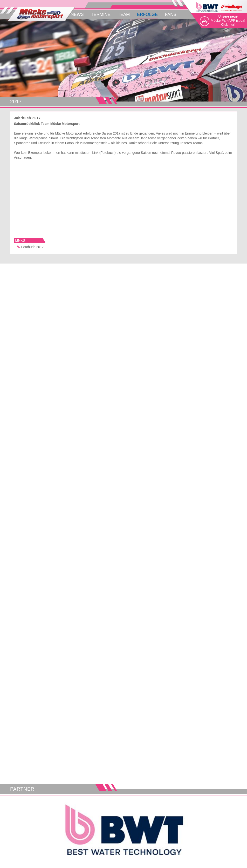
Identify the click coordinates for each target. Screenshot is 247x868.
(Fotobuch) (108, 153)
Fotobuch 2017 (29, 247)
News (77, 14)
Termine (101, 14)
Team (124, 14)
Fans (171, 14)
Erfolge (147, 14)
